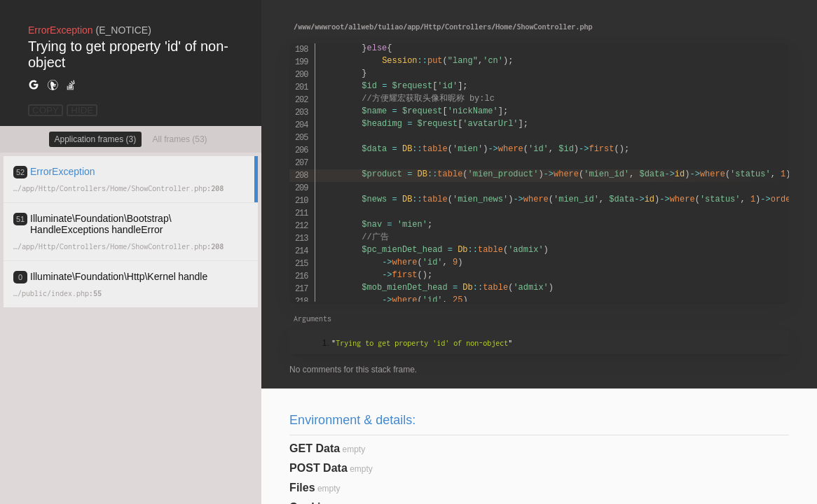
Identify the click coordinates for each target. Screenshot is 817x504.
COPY (46, 110)
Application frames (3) (96, 139)
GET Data (315, 448)
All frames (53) (180, 139)
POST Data (318, 468)
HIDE (82, 110)
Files (302, 488)
